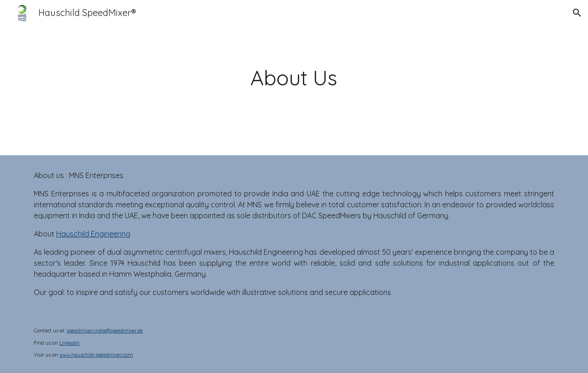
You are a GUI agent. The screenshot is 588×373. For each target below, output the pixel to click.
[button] (577, 13)
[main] (294, 78)
